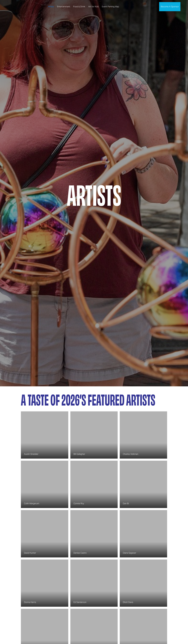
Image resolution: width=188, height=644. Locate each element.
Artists (51, 7)
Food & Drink (79, 7)
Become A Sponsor (170, 7)
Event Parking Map (110, 7)
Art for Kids (93, 7)
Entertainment (64, 7)
